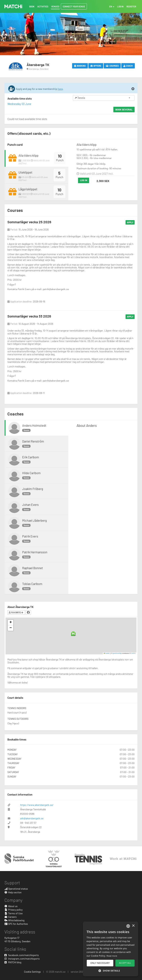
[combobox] (128, 926)
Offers (96, 66)
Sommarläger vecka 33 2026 (29, 316)
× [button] (133, 926)
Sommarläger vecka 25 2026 (29, 222)
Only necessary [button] (100, 963)
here (60, 89)
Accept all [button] (125, 963)
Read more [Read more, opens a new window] (112, 956)
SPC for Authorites (16, 924)
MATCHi (13, 6)
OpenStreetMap (117, 653)
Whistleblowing (14, 920)
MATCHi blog (13, 962)
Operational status (16, 889)
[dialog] (111, 949)
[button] (73, 634)
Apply (130, 222)
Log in (84, 180)
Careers (11, 917)
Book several (124, 109)
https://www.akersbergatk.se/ (37, 805)
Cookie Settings (32, 972)
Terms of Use (13, 913)
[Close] (133, 89)
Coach (128, 66)
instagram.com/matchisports (22, 959)
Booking (80, 66)
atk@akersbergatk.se (32, 818)
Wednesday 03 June (19, 104)
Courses (112, 66)
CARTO (133, 653)
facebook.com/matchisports (22, 955)
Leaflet (107, 653)
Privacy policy (13, 910)
